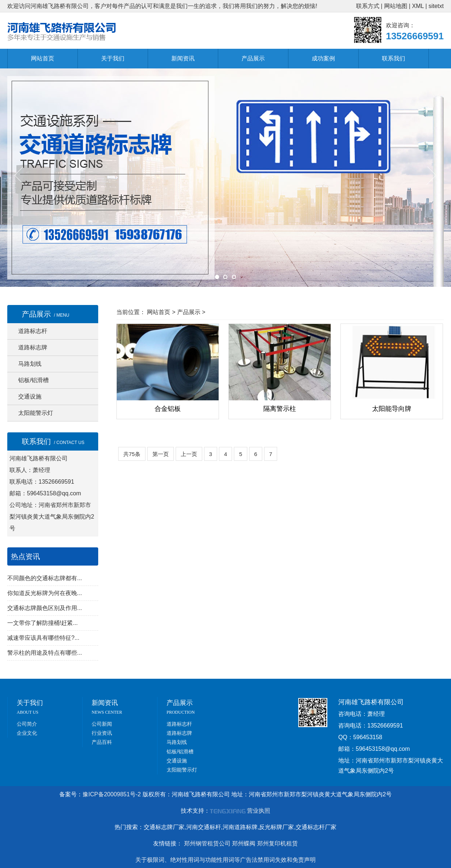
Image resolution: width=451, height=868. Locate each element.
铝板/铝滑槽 (33, 380)
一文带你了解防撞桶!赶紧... (43, 623)
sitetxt (436, 6)
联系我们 (394, 58)
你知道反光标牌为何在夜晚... (45, 593)
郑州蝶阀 (244, 843)
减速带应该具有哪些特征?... (43, 638)
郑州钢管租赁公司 (207, 843)
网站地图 (396, 6)
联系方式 (368, 6)
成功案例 (323, 58)
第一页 (161, 454)
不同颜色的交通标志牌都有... (45, 578)
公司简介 (27, 724)
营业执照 (259, 811)
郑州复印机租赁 (278, 843)
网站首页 (43, 58)
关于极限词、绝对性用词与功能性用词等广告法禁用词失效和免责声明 (225, 860)
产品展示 (253, 58)
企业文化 (27, 733)
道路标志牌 (33, 347)
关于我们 (113, 58)
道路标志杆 (33, 331)
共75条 (132, 454)
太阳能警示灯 (36, 413)
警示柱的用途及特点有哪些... (45, 653)
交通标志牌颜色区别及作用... (45, 608)
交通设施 (30, 397)
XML (418, 6)
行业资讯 (102, 733)
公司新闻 (102, 724)
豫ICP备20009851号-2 (112, 794)
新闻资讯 (183, 58)
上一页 (189, 454)
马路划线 (30, 364)
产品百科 (102, 742)
